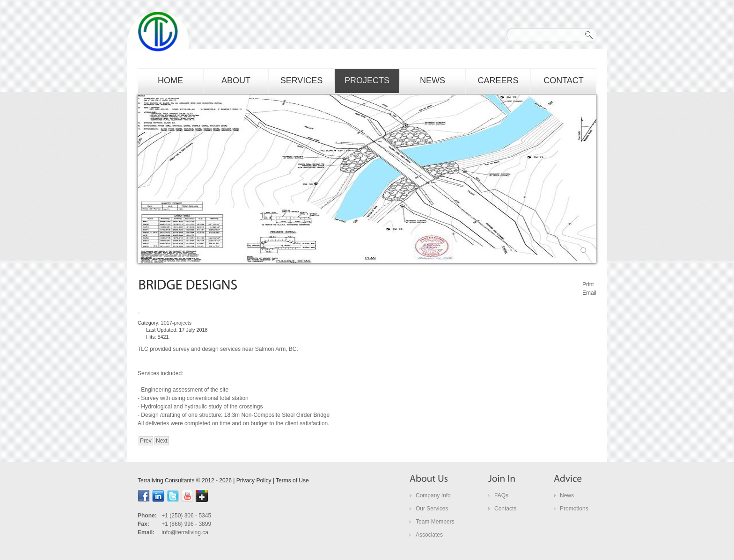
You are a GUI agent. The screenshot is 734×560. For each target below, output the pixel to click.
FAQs (501, 495)
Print (588, 284)
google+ (202, 496)
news (433, 80)
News (567, 495)
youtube (187, 496)
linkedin (158, 496)
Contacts (505, 509)
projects (367, 80)
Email (589, 293)
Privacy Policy (254, 480)
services (302, 80)
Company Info (433, 495)
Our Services (432, 509)
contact (564, 80)
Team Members (435, 522)
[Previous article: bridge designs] (146, 441)
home (170, 80)
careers (498, 80)
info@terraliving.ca (185, 532)
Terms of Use (292, 480)
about (236, 80)
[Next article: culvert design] (162, 441)
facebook (144, 496)
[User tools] (139, 313)
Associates (429, 535)
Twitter (173, 496)
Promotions (574, 509)
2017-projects (176, 323)
